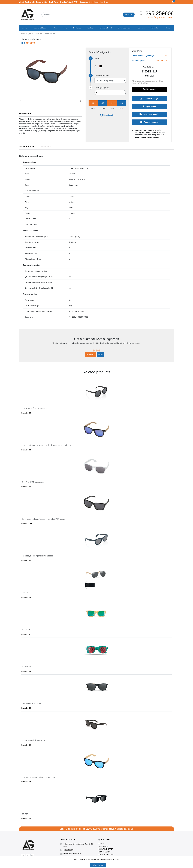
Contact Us (84, 2)
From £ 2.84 (26, 782)
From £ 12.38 (27, 524)
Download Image (149, 99)
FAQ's (76, 2)
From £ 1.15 (26, 745)
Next (100, 355)
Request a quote (149, 122)
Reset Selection (107, 115)
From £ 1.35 (26, 487)
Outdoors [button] (141, 28)
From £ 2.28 (26, 413)
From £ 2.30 (26, 708)
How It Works (54, 2)
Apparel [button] (25, 28)
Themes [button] (168, 28)
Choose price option (102, 75)
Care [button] (65, 28)
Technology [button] (155, 28)
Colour (97, 58)
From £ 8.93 (26, 450)
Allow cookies (98, 865)
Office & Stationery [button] (125, 28)
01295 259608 (157, 13)
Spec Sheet (149, 106)
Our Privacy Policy (96, 2)
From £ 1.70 (26, 560)
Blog (106, 2)
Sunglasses (39, 34)
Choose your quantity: (102, 88)
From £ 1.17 (26, 634)
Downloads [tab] (45, 147)
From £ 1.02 (26, 819)
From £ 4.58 (26, 597)
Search (129, 15)
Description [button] (25, 114)
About (22, 2)
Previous (91, 355)
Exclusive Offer (42, 2)
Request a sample (149, 114)
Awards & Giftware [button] (40, 28)
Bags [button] (55, 28)
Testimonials (30, 2)
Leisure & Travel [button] (106, 28)
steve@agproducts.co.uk (161, 17)
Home (23, 34)
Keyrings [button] (90, 28)
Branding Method (66, 2)
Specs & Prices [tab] (27, 147)
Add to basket (149, 89)
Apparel (30, 34)
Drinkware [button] (77, 28)
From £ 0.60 (26, 671)
